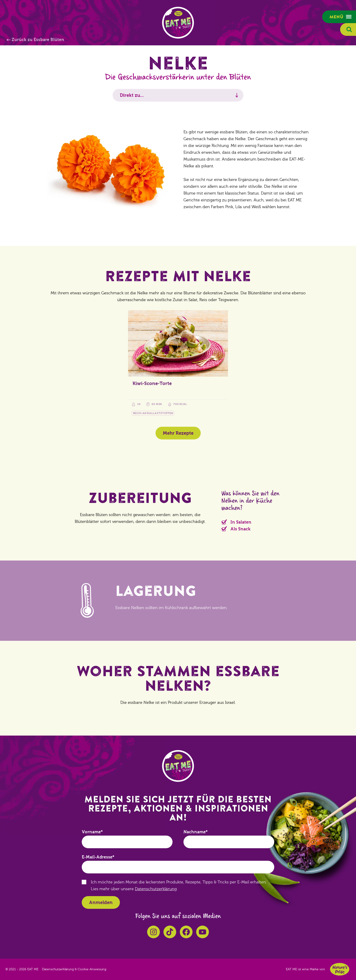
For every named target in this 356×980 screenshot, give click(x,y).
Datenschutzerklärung (156, 889)
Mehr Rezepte (178, 433)
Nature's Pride (340, 969)
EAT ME (178, 23)
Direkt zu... (132, 95)
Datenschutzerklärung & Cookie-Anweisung (74, 969)
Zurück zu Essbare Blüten (38, 40)
